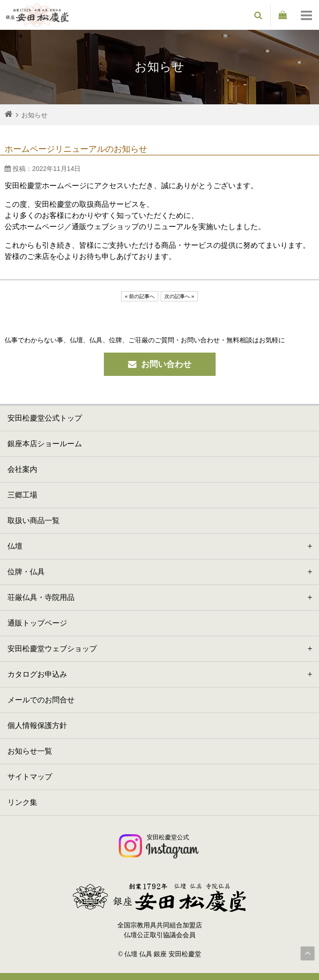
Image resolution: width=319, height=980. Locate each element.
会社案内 (22, 469)
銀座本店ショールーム (45, 444)
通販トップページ (37, 623)
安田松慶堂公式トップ (45, 418)
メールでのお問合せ (41, 700)
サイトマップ (30, 777)
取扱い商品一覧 (34, 521)
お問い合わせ (160, 364)
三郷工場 (22, 495)
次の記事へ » (179, 296)
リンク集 (22, 802)
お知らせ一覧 (30, 751)
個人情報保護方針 (37, 725)
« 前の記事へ (140, 296)
